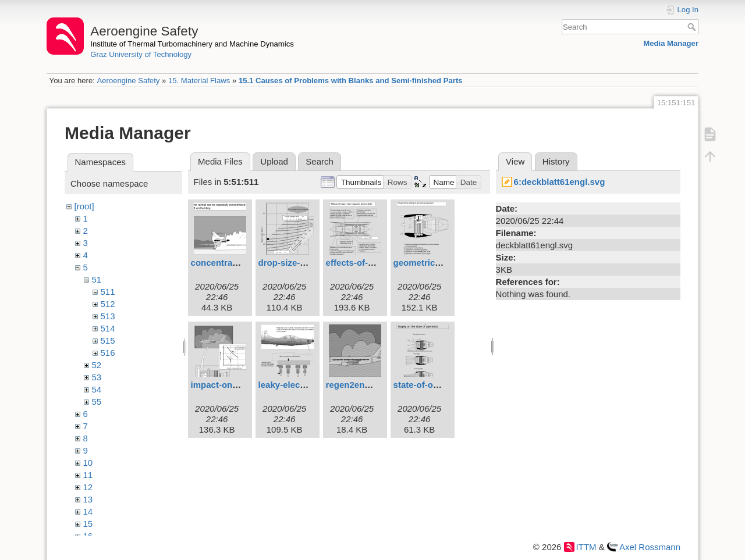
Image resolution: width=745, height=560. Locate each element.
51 (97, 279)
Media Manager (671, 43)
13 (88, 499)
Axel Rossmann (650, 547)
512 (108, 304)
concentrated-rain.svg (237, 263)
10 (88, 463)
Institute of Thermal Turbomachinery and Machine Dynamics (192, 44)
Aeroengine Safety (128, 81)
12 (88, 487)
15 (88, 524)
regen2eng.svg (357, 385)
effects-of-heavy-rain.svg (378, 263)
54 (97, 389)
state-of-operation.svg (439, 385)
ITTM (586, 547)
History (556, 161)
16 (88, 536)
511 (108, 292)
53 (97, 377)
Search (693, 27)
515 (108, 340)
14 (88, 511)
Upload (274, 161)
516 (108, 353)
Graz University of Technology (141, 54)
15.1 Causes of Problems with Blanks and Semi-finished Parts (351, 81)
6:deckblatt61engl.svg (560, 182)
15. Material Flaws (199, 81)
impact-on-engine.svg (236, 385)
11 (88, 475)
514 (108, 328)
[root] (84, 206)
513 (108, 316)
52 (97, 365)
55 (97, 402)
